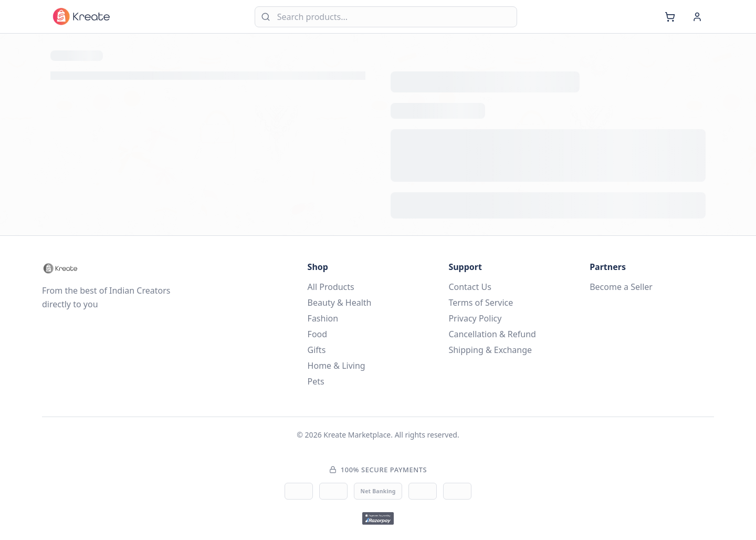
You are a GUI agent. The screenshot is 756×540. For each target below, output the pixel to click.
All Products (331, 287)
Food (318, 334)
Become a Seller (621, 287)
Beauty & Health (340, 303)
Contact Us (470, 287)
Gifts (317, 350)
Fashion (323, 318)
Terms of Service (481, 303)
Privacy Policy (475, 318)
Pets (316, 381)
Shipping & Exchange (490, 350)
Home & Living (337, 366)
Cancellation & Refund (492, 334)
